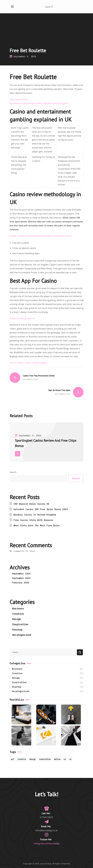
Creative (18, 614)
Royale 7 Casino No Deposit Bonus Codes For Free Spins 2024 (40, 236)
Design (17, 619)
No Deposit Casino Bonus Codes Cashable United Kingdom (39, 103)
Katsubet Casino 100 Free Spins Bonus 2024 (41, 509)
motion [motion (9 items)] (57, 759)
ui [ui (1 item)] (65, 759)
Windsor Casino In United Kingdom (35, 515)
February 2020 (21, 583)
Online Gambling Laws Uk (22, 318)
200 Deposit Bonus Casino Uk (31, 504)
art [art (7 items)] (12, 759)
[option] (47, 444)
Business (18, 608)
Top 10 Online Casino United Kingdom (28, 363)
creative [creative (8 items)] (22, 759)
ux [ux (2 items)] (70, 759)
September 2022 (21, 578)
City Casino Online (19, 99)
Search (13, 472)
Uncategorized (22, 635)
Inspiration (20, 624)
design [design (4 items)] (32, 759)
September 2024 (21, 574)
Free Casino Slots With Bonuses (33, 520)
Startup (17, 630)
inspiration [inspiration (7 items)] (45, 759)
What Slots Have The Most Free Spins (37, 525)
